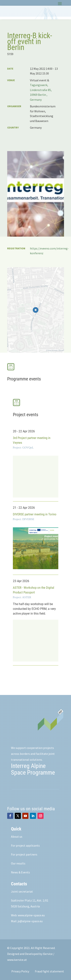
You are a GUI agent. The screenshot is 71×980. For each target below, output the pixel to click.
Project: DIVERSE (24, 519)
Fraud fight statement (49, 971)
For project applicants (25, 845)
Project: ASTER (22, 597)
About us (17, 837)
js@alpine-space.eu (30, 921)
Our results (18, 863)
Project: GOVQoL (23, 448)
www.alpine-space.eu (31, 915)
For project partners (24, 854)
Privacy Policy (20, 971)
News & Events (20, 872)
